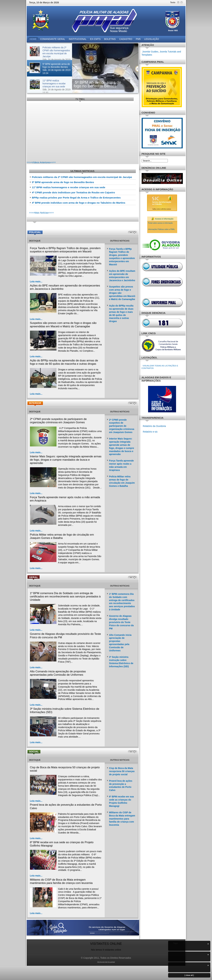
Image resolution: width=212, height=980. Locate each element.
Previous (29, 69)
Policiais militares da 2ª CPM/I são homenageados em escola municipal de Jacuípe (82, 177)
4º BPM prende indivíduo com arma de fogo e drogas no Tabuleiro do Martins (79, 203)
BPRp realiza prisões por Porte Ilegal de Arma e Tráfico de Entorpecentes (76, 198)
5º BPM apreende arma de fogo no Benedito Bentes (97, 84)
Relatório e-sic (150, 432)
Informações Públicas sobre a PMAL (161, 229)
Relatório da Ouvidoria (154, 426)
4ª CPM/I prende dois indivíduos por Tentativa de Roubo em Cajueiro (73, 192)
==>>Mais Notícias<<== (41, 213)
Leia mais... (36, 282)
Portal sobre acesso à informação (160, 223)
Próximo (137, 69)
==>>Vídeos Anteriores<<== (41, 162)
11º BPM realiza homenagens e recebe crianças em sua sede (69, 187)
